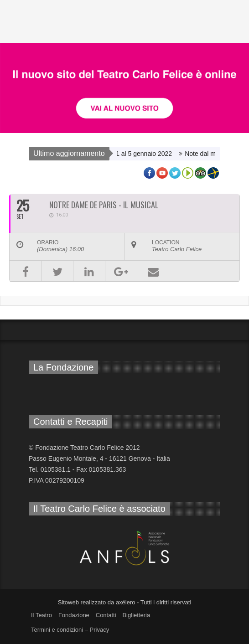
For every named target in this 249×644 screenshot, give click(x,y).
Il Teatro (41, 615)
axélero (126, 602)
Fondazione (74, 615)
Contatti (106, 615)
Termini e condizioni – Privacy (70, 630)
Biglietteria (136, 615)
